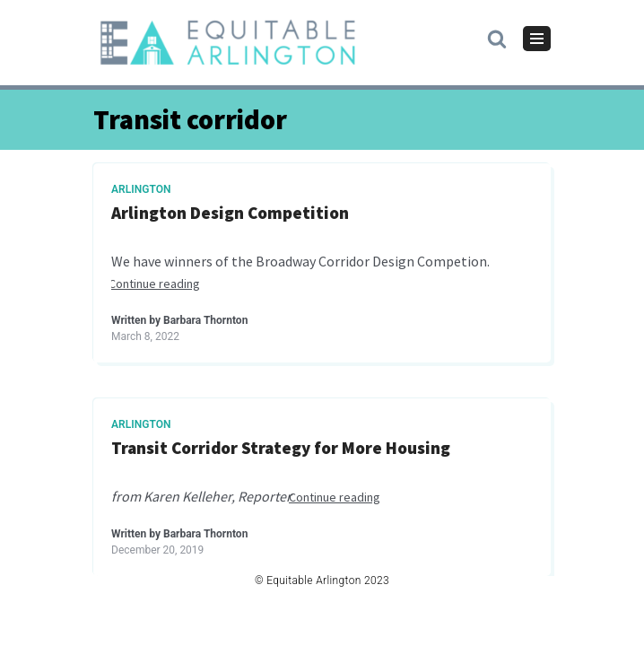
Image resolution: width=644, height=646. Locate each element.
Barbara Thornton (205, 320)
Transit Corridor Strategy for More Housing (281, 448)
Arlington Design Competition (230, 213)
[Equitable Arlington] (228, 43)
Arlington (141, 189)
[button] (497, 38)
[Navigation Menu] (537, 39)
